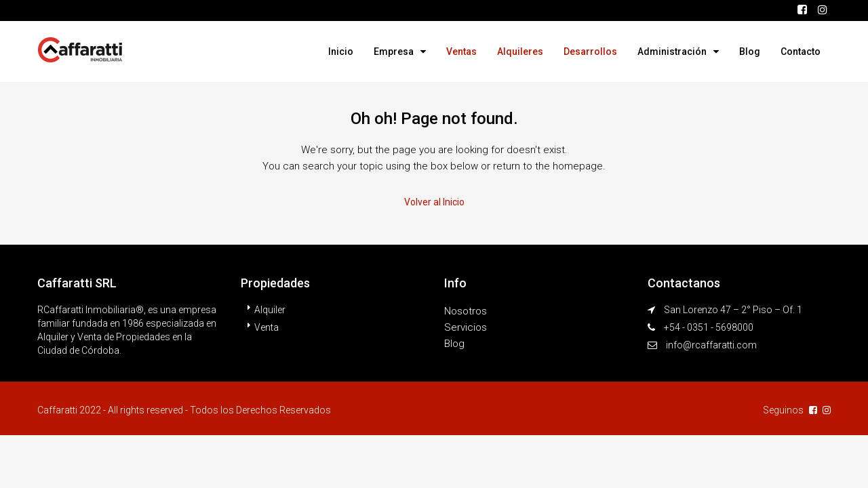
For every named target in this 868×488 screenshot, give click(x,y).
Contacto (801, 52)
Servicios (466, 327)
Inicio (341, 52)
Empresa (394, 52)
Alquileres (520, 52)
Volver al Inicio (434, 202)
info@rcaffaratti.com (711, 345)
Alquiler (270, 310)
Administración (672, 52)
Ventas (461, 52)
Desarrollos (590, 52)
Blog (750, 52)
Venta (267, 327)
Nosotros (466, 311)
